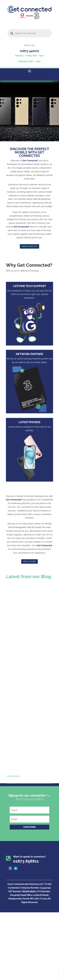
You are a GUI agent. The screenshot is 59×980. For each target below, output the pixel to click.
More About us (29, 246)
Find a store (29, 561)
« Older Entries (13, 776)
